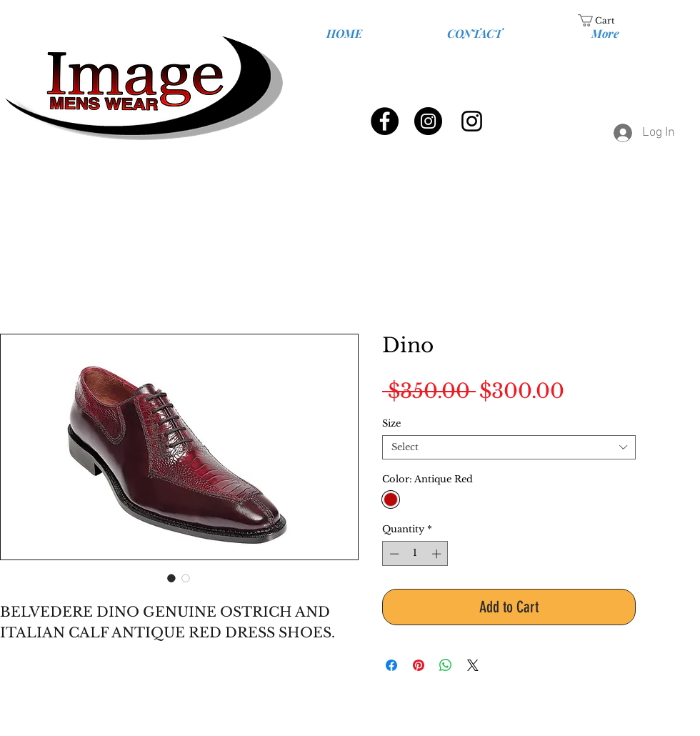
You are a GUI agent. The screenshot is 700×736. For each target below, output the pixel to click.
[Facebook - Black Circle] (385, 121)
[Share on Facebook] (391, 665)
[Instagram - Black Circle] (428, 121)
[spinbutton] (415, 554)
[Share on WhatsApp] (446, 665)
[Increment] (438, 554)
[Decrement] (393, 554)
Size (391, 423)
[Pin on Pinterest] (419, 665)
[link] (605, 20)
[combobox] (509, 447)
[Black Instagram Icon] (472, 121)
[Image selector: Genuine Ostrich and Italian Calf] (171, 578)
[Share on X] (473, 665)
